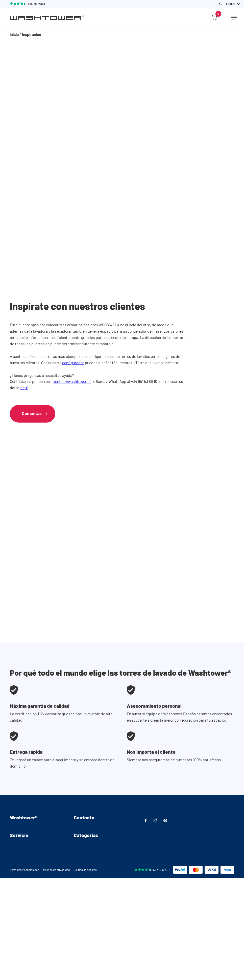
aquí (24, 388)
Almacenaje (84, 933)
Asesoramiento (23, 893)
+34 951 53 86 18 (87, 836)
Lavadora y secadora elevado (98, 909)
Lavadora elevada (89, 901)
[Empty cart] (214, 18)
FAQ (13, 852)
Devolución (19, 909)
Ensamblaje (20, 836)
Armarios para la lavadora (95, 893)
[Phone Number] (221, 4)
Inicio (14, 34)
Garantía (17, 917)
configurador (73, 363)
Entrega (17, 901)
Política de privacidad (56, 972)
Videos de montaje (26, 844)
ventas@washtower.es (72, 381)
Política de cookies (85, 972)
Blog (14, 868)
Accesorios (83, 940)
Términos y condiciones (25, 972)
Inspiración (31, 34)
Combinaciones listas (92, 925)
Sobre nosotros (23, 828)
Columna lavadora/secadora (97, 917)
